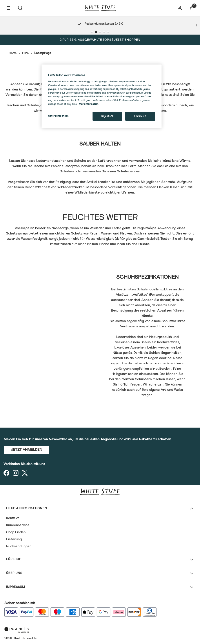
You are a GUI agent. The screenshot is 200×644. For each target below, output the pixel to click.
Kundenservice (18, 525)
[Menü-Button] (8, 8)
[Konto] (180, 8)
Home (13, 53)
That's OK (140, 116)
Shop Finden (16, 532)
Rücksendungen (19, 546)
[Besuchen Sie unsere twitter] (25, 473)
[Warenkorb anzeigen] (192, 8)
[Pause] (196, 25)
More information (89, 104)
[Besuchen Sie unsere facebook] (6, 473)
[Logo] (100, 8)
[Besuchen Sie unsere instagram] (16, 473)
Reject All (107, 116)
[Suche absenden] (20, 8)
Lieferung (14, 539)
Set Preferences (58, 116)
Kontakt (13, 518)
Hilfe (25, 53)
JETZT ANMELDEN (27, 450)
